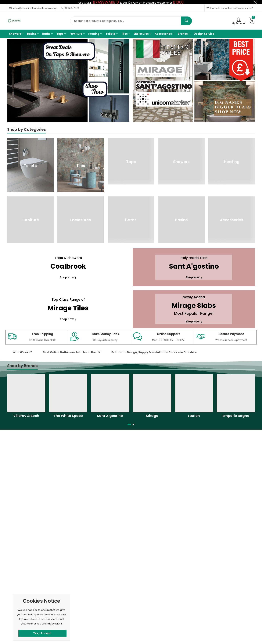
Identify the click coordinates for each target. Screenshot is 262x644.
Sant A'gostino (110, 416)
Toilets (30, 166)
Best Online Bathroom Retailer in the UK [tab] (72, 352)
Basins (181, 220)
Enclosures (81, 220)
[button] (129, 424)
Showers (181, 162)
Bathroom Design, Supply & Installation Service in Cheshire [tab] (154, 352)
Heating (232, 162)
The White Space (68, 416)
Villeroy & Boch (26, 416)
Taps (131, 162)
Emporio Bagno (236, 416)
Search (186, 21)
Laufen (194, 416)
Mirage (152, 416)
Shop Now (68, 277)
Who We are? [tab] (22, 352)
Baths (131, 220)
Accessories (232, 220)
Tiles (81, 166)
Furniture (30, 220)
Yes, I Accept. (43, 633)
